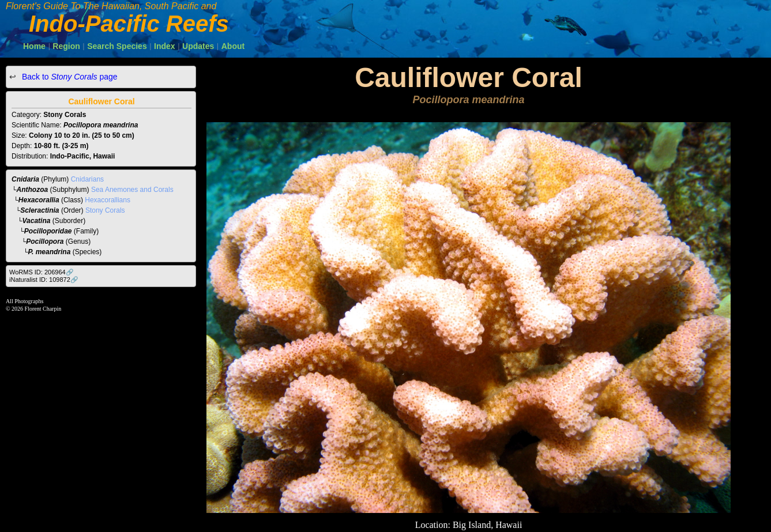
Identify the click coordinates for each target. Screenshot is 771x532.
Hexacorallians (108, 200)
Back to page (69, 77)
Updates (198, 46)
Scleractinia (40, 210)
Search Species (117, 46)
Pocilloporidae (48, 231)
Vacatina (37, 221)
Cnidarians (87, 179)
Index (165, 46)
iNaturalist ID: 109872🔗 (44, 280)
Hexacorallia (39, 200)
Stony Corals (105, 210)
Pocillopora (45, 242)
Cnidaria (25, 179)
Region (66, 46)
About (233, 46)
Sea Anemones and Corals (132, 190)
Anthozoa (33, 190)
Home (34, 46)
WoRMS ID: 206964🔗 (42, 272)
